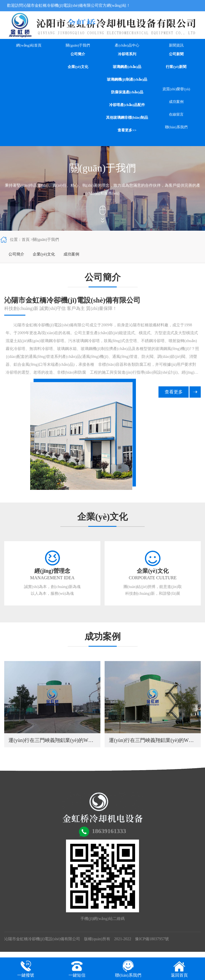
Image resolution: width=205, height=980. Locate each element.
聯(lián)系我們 (176, 127)
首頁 (26, 240)
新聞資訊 (176, 45)
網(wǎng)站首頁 (29, 45)
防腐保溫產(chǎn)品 (127, 92)
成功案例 (176, 102)
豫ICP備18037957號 (152, 939)
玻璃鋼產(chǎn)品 (127, 67)
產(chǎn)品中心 (127, 45)
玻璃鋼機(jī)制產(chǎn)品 (127, 79)
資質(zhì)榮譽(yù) (176, 89)
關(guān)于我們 (78, 45)
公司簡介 (78, 54)
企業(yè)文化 (78, 67)
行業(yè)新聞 (176, 67)
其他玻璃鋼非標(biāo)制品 (127, 117)
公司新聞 (176, 54)
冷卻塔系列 (127, 54)
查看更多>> (127, 130)
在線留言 (176, 114)
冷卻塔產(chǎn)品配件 (127, 105)
